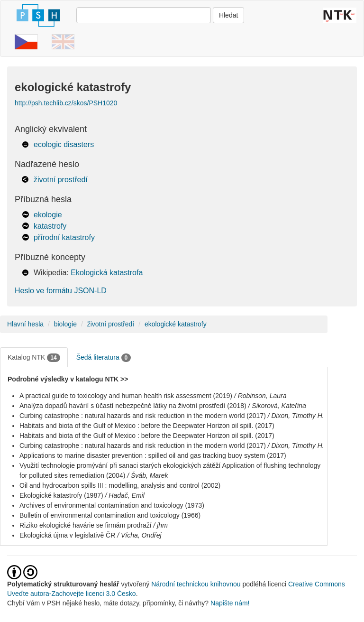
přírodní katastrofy (64, 237)
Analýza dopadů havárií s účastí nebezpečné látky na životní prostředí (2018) (133, 406)
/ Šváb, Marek (147, 475)
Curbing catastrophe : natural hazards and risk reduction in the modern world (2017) (143, 416)
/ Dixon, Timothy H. (296, 416)
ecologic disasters (64, 144)
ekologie (48, 215)
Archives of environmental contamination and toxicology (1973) (112, 505)
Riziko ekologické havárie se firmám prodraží (86, 525)
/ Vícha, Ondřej (139, 535)
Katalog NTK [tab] (34, 358)
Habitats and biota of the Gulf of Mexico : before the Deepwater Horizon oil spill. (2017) (147, 426)
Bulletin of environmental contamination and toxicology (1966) (110, 515)
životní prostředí (61, 180)
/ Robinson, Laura (260, 396)
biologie (65, 324)
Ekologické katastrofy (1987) (61, 495)
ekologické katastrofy (176, 324)
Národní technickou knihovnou (196, 584)
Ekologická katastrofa (107, 273)
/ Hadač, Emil (125, 495)
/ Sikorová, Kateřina (277, 406)
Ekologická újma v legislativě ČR (67, 535)
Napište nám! (230, 603)
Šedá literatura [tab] (104, 358)
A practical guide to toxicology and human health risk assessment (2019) (126, 396)
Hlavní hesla (25, 324)
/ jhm (160, 525)
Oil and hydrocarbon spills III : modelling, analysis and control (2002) (120, 485)
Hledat (228, 15)
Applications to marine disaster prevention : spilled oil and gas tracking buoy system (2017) (153, 455)
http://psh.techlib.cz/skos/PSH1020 (66, 103)
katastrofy (50, 226)
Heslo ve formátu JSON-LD (61, 291)
